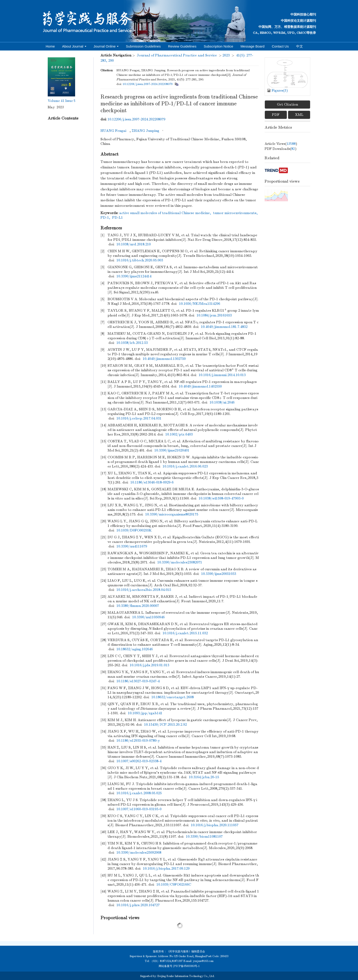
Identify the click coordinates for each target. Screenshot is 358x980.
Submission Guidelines (143, 46)
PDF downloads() (281, 149)
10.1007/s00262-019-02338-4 (139, 761)
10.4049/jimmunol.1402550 (200, 386)
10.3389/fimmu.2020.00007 (138, 606)
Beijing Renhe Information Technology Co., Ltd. (186, 976)
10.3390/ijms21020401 (172, 450)
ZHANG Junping (145, 131)
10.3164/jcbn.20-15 (204, 777)
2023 (226, 55)
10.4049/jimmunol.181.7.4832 (224, 327)
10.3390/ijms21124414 (134, 276)
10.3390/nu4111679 (132, 546)
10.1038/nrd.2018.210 (134, 244)
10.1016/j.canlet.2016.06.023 (185, 466)
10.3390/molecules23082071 (180, 562)
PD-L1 (117, 218)
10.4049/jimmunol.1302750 (164, 359)
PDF (276, 115)
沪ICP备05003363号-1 (186, 966)
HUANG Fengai (113, 131)
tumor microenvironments (235, 213)
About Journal (74, 46)
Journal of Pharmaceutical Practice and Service (177, 55)
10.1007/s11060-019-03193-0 (139, 809)
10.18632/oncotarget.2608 (172, 697)
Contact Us (280, 46)
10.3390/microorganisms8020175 (172, 514)
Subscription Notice (218, 46)
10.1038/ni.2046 (222, 402)
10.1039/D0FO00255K (134, 530)
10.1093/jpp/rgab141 (145, 713)
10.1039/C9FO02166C (174, 884)
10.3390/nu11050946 (148, 617)
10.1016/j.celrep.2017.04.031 (139, 418)
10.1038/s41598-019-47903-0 (221, 498)
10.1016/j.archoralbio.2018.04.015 (144, 590)
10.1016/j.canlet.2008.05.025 (139, 793)
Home (50, 46)
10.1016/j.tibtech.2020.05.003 (140, 260)
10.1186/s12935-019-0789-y (138, 741)
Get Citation (287, 104)
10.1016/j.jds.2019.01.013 (149, 665)
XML (299, 115)
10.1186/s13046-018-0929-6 (152, 482)
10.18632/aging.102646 (135, 649)
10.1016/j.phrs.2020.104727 (138, 905)
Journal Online (106, 46)
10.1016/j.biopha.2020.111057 (215, 825)
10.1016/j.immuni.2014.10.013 (222, 375)
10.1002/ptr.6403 (179, 434)
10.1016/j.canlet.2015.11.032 (185, 633)
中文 (300, 46)
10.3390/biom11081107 (204, 837)
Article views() (281, 144)
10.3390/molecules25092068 (139, 853)
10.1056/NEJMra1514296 (200, 304)
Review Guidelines (182, 46)
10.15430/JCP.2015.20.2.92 (165, 725)
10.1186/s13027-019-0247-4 (138, 681)
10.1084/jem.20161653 (214, 315)
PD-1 (105, 218)
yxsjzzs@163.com (203, 961)
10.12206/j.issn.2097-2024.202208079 (148, 84)
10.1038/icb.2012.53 (132, 343)
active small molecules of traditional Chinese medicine (165, 213)
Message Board (252, 46)
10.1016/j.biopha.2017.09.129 (166, 868)
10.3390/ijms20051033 (219, 574)
